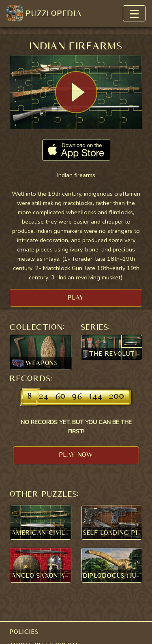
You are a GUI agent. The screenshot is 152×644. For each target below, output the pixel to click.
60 (61, 397)
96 (77, 397)
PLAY (76, 298)
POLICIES (24, 632)
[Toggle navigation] (134, 13)
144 (96, 397)
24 (44, 397)
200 (117, 397)
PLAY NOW (76, 455)
